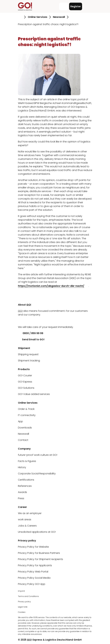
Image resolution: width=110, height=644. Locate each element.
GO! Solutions (26, 388)
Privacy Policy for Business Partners (39, 553)
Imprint (21, 591)
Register (76, 6)
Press (21, 498)
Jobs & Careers (27, 526)
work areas (25, 519)
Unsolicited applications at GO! (37, 532)
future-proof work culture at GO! (38, 455)
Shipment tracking (29, 361)
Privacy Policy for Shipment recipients (40, 559)
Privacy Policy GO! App (32, 584)
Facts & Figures (27, 461)
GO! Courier (25, 375)
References (25, 486)
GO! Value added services (34, 394)
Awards (22, 492)
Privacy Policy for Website (33, 547)
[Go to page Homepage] (20, 17)
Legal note (23, 607)
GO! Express (25, 382)
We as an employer (30, 513)
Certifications (26, 480)
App (20, 421)
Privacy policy (24, 602)
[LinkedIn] (20, 321)
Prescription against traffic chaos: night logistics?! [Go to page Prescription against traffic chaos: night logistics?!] (48, 24)
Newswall (23, 434)
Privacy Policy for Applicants (35, 565)
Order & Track (26, 409)
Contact (23, 440)
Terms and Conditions (28, 596)
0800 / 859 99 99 (31, 333)
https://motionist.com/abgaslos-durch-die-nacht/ (51, 286)
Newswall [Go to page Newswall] (59, 17)
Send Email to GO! (31, 339)
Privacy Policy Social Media (34, 578)
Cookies (22, 612)
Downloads (25, 428)
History (22, 467)
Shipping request (28, 354)
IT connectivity (27, 415)
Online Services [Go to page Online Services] (38, 17)
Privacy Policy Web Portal (33, 572)
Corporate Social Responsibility (37, 474)
